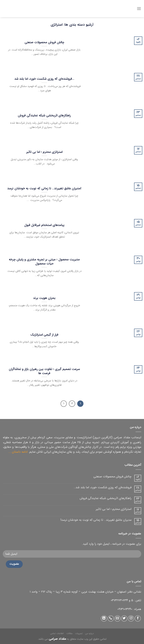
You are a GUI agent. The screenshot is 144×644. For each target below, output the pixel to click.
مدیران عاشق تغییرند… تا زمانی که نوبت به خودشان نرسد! (96, 520)
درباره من (90, 633)
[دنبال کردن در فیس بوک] (138, 618)
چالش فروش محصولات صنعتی (112, 477)
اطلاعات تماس (57, 633)
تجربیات (79, 633)
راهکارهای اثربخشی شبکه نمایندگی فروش (106, 498)
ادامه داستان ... (18, 452)
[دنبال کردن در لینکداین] (104, 618)
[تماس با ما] (111, 618)
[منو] (139, 9)
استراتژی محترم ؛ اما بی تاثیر (114, 509)
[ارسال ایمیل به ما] (117, 618)
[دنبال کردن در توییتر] (124, 618)
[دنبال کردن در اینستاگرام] (131, 618)
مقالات (69, 633)
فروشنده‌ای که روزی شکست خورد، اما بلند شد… (103, 487)
